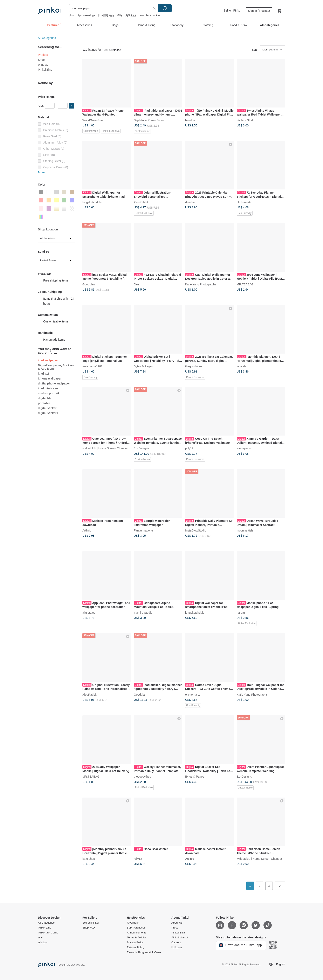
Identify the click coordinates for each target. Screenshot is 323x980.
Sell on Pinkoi (232, 11)
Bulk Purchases (136, 928)
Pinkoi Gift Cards (48, 933)
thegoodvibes (194, 366)
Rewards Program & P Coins (144, 952)
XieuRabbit (141, 202)
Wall (40, 938)
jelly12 (189, 448)
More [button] (41, 172)
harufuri (190, 120)
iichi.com (177, 947)
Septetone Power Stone (149, 120)
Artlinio (87, 530)
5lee (137, 284)
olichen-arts (244, 202)
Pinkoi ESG (178, 933)
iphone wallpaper (50, 378)
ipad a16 (44, 374)
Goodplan (89, 284)
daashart (191, 202)
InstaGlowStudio (196, 530)
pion (71, 15)
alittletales (89, 612)
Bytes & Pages (143, 366)
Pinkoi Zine (45, 70)
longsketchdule (92, 202)
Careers (176, 943)
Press (175, 928)
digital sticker (47, 408)
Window (43, 65)
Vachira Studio (246, 120)
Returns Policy (136, 947)
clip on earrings (86, 15)
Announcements (137, 933)
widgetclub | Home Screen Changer (105, 448)
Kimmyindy (244, 448)
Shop (41, 60)
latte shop (243, 366)
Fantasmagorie (143, 530)
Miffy (120, 15)
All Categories (47, 38)
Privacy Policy (135, 943)
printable (44, 403)
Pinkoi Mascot (180, 938)
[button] (71, 106)
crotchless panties (150, 15)
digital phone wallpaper (54, 383)
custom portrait (49, 393)
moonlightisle (245, 530)
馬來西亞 (131, 15)
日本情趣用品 (106, 15)
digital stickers (48, 413)
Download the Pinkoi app (241, 945)
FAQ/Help (133, 923)
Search (165, 8)
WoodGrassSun (93, 120)
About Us (177, 923)
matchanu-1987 (92, 366)
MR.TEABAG (245, 284)
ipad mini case (48, 388)
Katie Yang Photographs (201, 284)
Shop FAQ (89, 928)
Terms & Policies (137, 938)
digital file (45, 398)
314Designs (142, 448)
